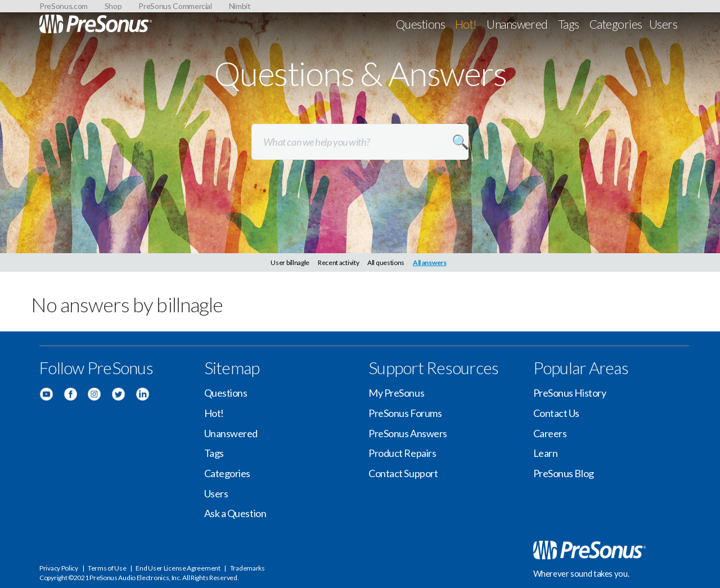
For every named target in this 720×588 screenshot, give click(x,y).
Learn (546, 453)
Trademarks (247, 568)
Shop (113, 6)
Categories (616, 24)
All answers (430, 262)
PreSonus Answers (408, 433)
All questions (386, 262)
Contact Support (403, 473)
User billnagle (290, 262)
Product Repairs (402, 453)
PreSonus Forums (405, 413)
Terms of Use (107, 568)
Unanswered (517, 24)
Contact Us (557, 413)
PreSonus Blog (564, 473)
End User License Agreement (178, 568)
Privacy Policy (59, 568)
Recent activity (339, 262)
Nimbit (240, 6)
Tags (569, 24)
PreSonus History (570, 393)
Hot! (466, 24)
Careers (550, 433)
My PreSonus (396, 393)
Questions (420, 24)
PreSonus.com (64, 6)
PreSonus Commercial (175, 6)
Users (663, 24)
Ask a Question (235, 513)
